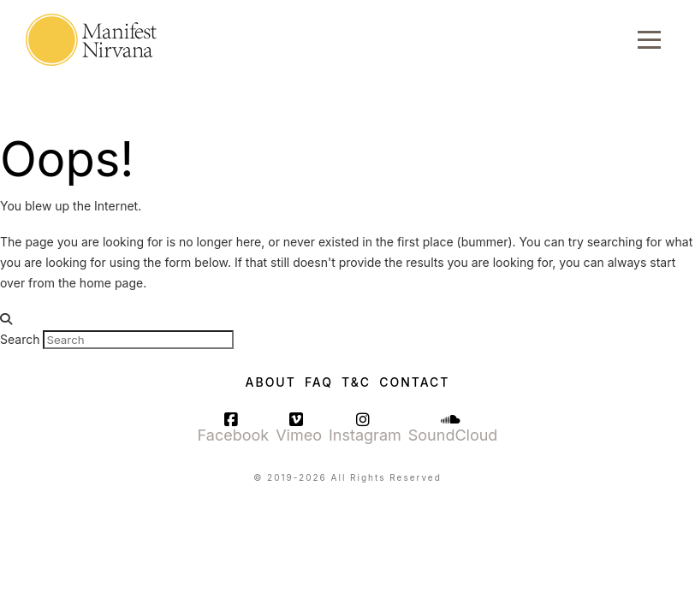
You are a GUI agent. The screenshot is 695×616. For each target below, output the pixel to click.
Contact (414, 382)
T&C (356, 382)
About (271, 382)
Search (20, 339)
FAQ (319, 382)
